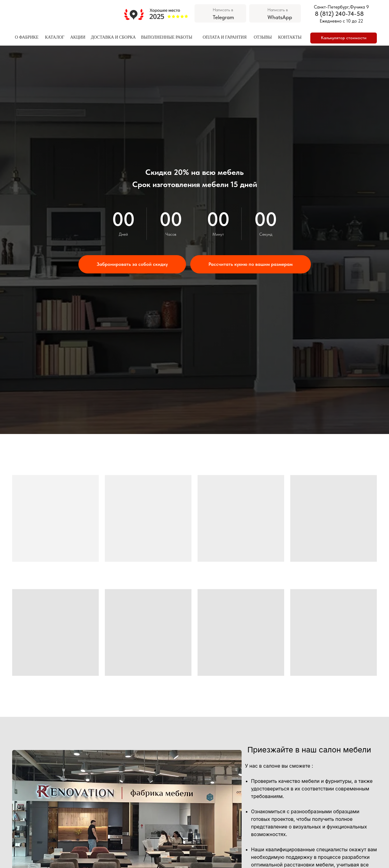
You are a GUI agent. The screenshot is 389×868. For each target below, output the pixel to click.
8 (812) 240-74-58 (339, 14)
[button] (132, 264)
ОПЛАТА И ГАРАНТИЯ (225, 37)
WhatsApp (280, 17)
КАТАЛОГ (55, 37)
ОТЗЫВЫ (263, 37)
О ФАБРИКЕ (27, 37)
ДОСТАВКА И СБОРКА (113, 37)
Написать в (223, 10)
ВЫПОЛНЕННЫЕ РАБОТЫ (167, 37)
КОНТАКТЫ (290, 37)
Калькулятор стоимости (344, 38)
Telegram (223, 17)
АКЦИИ (78, 37)
